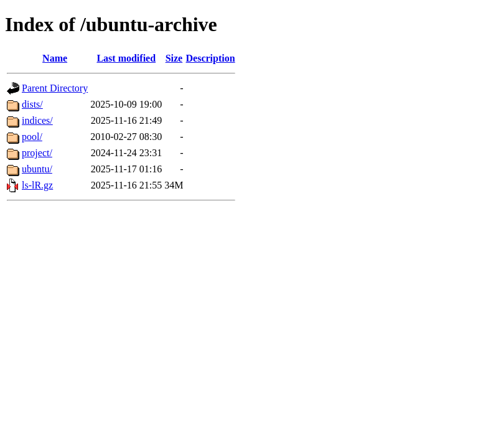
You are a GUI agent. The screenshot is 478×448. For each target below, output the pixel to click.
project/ (37, 153)
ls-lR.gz (37, 185)
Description (211, 58)
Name (55, 58)
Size (174, 58)
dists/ (32, 104)
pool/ (32, 137)
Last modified (126, 58)
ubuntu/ (37, 169)
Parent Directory (55, 88)
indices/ (37, 120)
